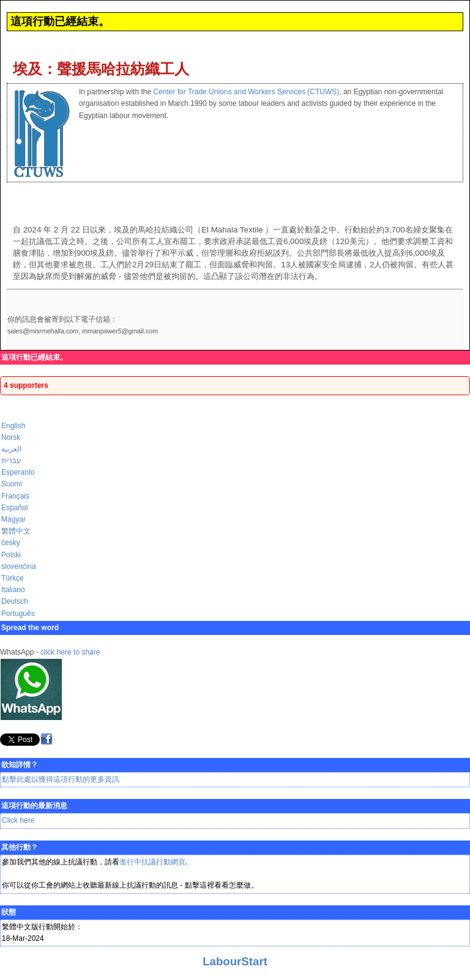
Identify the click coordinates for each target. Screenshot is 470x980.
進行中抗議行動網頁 (152, 862)
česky (11, 543)
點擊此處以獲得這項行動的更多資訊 (61, 779)
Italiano (13, 590)
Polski (11, 555)
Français (15, 496)
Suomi (12, 484)
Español (14, 508)
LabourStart (235, 961)
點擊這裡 (200, 885)
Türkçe (13, 578)
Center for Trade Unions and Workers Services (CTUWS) (246, 92)
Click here (18, 820)
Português (18, 614)
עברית (11, 461)
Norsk (11, 437)
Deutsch (15, 601)
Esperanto (18, 472)
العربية (11, 449)
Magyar (13, 519)
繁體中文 (16, 531)
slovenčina (19, 566)
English (13, 426)
